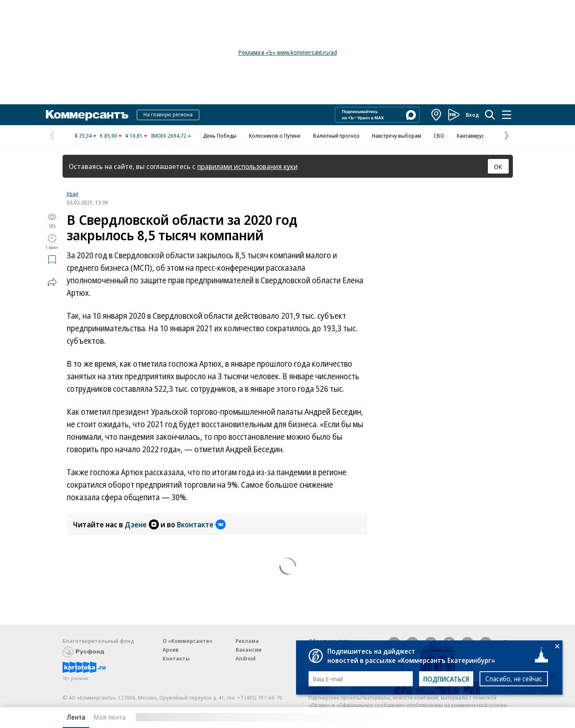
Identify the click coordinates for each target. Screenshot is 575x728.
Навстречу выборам (397, 136)
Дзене (142, 524)
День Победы (220, 136)
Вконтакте (201, 524)
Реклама (247, 641)
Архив (171, 650)
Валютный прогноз (336, 136)
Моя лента (109, 717)
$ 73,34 (83, 136)
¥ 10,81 (134, 136)
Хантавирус (470, 136)
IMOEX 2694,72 (169, 136)
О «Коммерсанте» (188, 641)
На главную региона (168, 114)
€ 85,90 (109, 136)
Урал (73, 194)
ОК (498, 166)
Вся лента (469, 717)
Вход (472, 115)
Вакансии (249, 650)
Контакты (176, 658)
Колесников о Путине (275, 136)
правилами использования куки (247, 166)
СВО (439, 136)
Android (246, 658)
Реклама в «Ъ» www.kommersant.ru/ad (288, 52)
